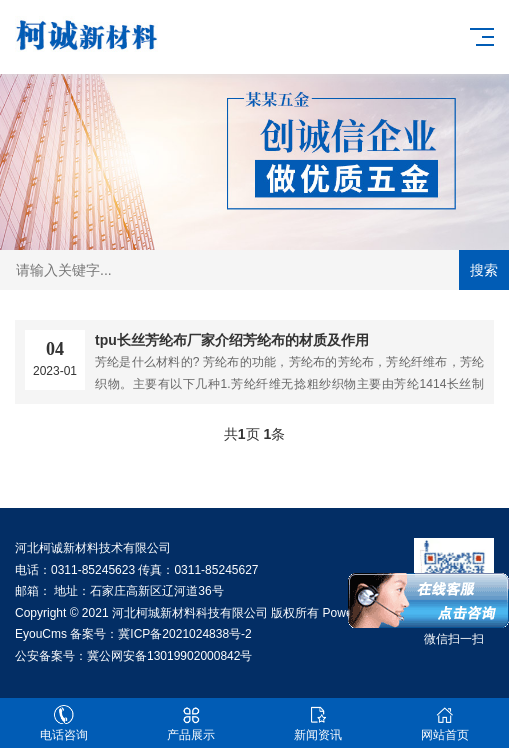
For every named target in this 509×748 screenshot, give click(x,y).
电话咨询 (63, 723)
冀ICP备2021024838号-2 (184, 634)
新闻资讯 (318, 723)
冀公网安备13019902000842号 (169, 656)
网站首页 (445, 723)
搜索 (484, 270)
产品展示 (190, 723)
